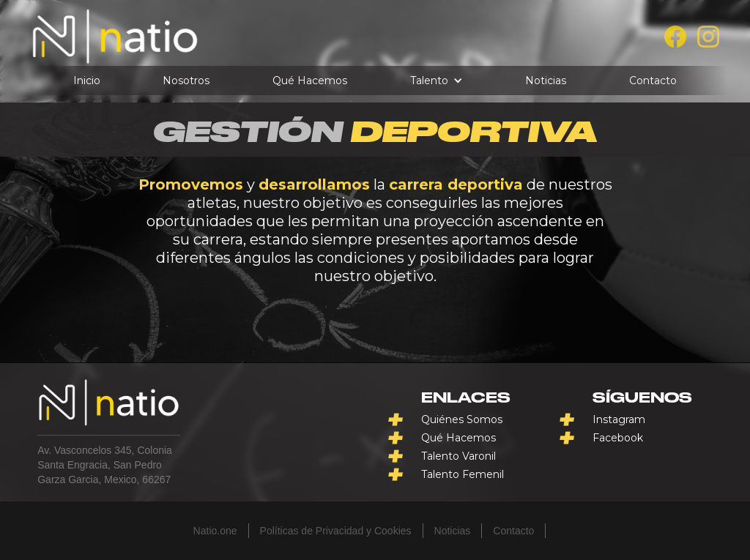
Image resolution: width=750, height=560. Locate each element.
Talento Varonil (458, 456)
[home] (115, 37)
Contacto (653, 81)
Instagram (619, 419)
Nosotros (186, 81)
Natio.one (215, 531)
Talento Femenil (463, 474)
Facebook (618, 438)
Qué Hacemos (310, 81)
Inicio (87, 81)
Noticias (546, 81)
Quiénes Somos (462, 419)
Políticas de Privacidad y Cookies (336, 531)
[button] (437, 81)
